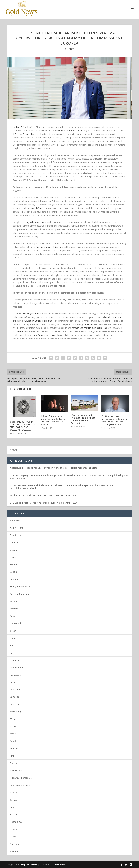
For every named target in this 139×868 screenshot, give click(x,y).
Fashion (14, 601)
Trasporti (15, 829)
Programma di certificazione (50, 247)
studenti (20, 331)
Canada (42, 335)
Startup (14, 815)
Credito (14, 542)
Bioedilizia (15, 535)
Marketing (15, 712)
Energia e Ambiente (20, 587)
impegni (88, 324)
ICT (66, 49)
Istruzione (15, 675)
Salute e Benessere (20, 785)
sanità (13, 793)
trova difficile (36, 208)
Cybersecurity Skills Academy (73, 130)
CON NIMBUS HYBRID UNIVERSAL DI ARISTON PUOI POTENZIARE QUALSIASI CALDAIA (23, 426)
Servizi (13, 800)
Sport (13, 807)
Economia (15, 565)
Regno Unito (31, 335)
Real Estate (16, 770)
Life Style (15, 690)
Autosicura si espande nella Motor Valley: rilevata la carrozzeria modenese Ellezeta (54, 468)
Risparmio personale (21, 778)
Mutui (13, 726)
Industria (15, 660)
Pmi (12, 756)
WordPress (59, 865)
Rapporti (15, 763)
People (13, 741)
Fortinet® (18, 127)
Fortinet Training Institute (27, 134)
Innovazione (16, 668)
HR (11, 645)
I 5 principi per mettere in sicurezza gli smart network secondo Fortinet (84, 419)
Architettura (17, 528)
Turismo (14, 844)
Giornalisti (15, 623)
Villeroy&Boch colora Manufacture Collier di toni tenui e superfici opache (53, 420)
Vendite (14, 851)
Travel (13, 837)
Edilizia (14, 572)
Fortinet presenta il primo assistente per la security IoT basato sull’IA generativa (115, 420)
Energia (14, 579)
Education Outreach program (39, 321)
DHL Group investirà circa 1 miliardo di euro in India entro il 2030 (44, 503)
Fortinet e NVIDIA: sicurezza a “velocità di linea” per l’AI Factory (43, 495)
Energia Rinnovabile (20, 594)
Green (13, 631)
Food (13, 616)
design (13, 550)
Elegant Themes (29, 865)
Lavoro (14, 682)
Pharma (14, 748)
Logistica (15, 697)
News (72, 49)
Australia (51, 335)
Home (13, 638)
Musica (14, 719)
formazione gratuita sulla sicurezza (89, 328)
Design (14, 557)
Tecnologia (16, 822)
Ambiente (15, 520)
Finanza (14, 609)
